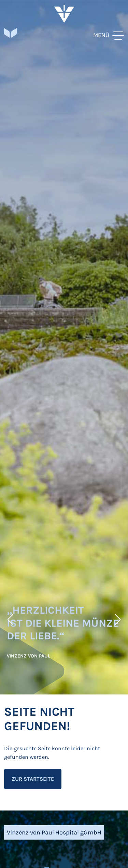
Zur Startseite (33, 779)
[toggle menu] (109, 35)
